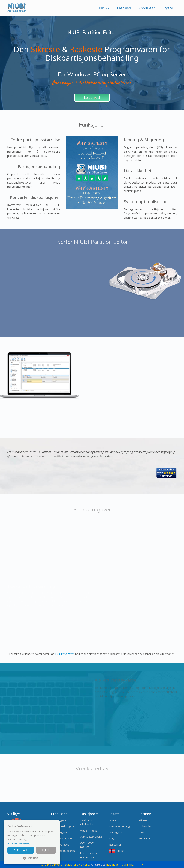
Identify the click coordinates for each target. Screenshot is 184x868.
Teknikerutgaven (65, 654)
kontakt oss (98, 864)
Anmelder (144, 838)
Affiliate (143, 820)
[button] (32, 844)
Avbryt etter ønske (91, 837)
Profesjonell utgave (63, 826)
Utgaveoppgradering (63, 851)
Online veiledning (120, 826)
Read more (35, 839)
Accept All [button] (20, 850)
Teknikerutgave (60, 845)
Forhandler (145, 826)
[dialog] (32, 842)
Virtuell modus (89, 831)
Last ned (124, 8)
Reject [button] (46, 850)
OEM (141, 832)
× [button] (56, 824)
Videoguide (116, 832)
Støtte (168, 8)
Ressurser (115, 845)
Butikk (104, 8)
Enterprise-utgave (61, 838)
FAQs (112, 838)
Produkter (147, 8)
